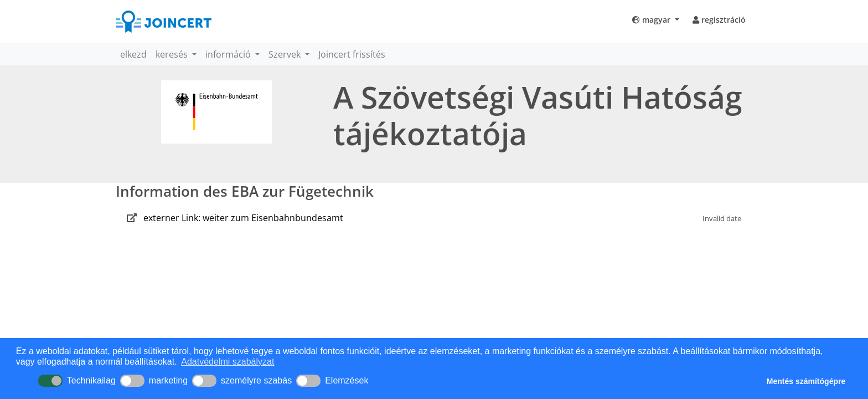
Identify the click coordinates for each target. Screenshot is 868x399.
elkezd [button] (133, 54)
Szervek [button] (286, 54)
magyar (652, 20)
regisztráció (719, 20)
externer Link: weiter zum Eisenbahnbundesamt (243, 218)
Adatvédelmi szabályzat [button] (228, 362)
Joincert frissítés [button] (352, 54)
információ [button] (229, 54)
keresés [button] (173, 54)
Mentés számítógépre (806, 381)
